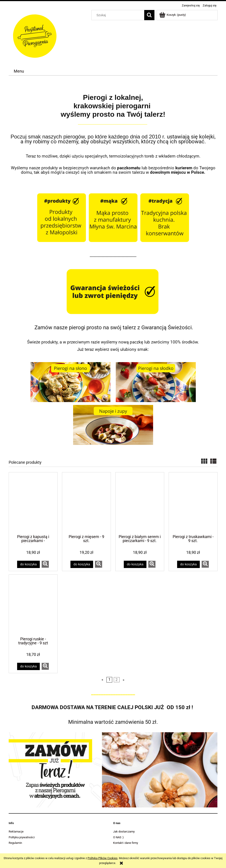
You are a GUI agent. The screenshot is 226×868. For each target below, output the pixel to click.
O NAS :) (118, 837)
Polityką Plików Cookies (103, 858)
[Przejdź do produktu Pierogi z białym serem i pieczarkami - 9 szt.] (140, 503)
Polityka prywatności (22, 837)
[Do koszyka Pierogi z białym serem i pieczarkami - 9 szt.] (135, 564)
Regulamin (15, 843)
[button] (45, 564)
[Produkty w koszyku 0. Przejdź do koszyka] (173, 15)
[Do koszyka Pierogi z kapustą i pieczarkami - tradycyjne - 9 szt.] (28, 564)
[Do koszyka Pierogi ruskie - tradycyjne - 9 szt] (28, 666)
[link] (113, 770)
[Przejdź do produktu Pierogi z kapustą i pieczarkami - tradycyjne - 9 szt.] (33, 503)
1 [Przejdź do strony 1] (109, 680)
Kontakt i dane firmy (126, 843)
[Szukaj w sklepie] (119, 15)
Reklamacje (16, 832)
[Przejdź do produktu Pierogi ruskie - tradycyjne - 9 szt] (33, 605)
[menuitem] (19, 71)
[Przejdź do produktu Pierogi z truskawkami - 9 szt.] (193, 503)
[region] (113, 770)
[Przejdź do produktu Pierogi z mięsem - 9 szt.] (86, 503)
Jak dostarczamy (124, 832)
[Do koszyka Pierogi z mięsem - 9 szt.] (82, 564)
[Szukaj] (149, 15)
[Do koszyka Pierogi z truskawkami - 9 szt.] (188, 564)
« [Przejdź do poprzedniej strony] (102, 680)
